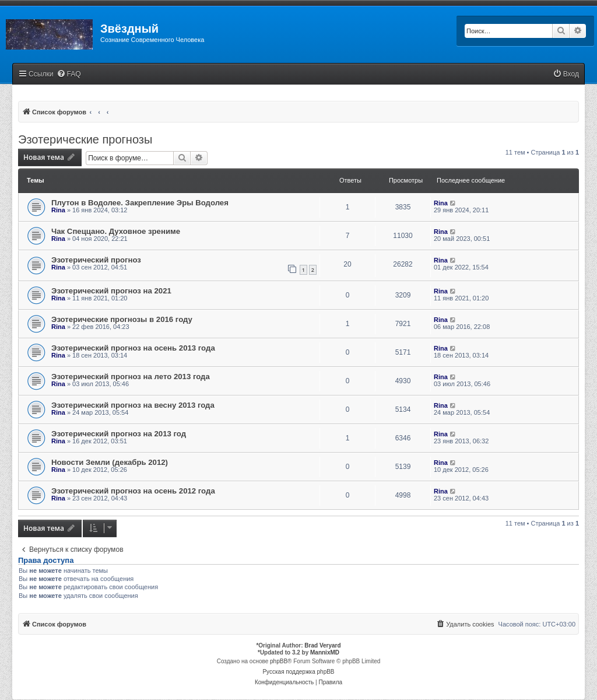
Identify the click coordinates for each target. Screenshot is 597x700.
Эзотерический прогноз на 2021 (111, 291)
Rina (58, 210)
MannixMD (325, 652)
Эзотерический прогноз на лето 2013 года (131, 377)
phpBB (279, 661)
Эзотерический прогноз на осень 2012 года (133, 491)
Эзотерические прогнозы (85, 139)
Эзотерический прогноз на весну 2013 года (133, 405)
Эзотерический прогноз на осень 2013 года (133, 348)
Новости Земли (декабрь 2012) (110, 462)
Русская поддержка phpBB (298, 672)
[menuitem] (69, 74)
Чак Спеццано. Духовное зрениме (116, 231)
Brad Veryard (322, 645)
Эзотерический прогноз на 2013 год (119, 434)
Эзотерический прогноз (96, 260)
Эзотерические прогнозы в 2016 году (122, 319)
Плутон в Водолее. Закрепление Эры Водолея (140, 203)
